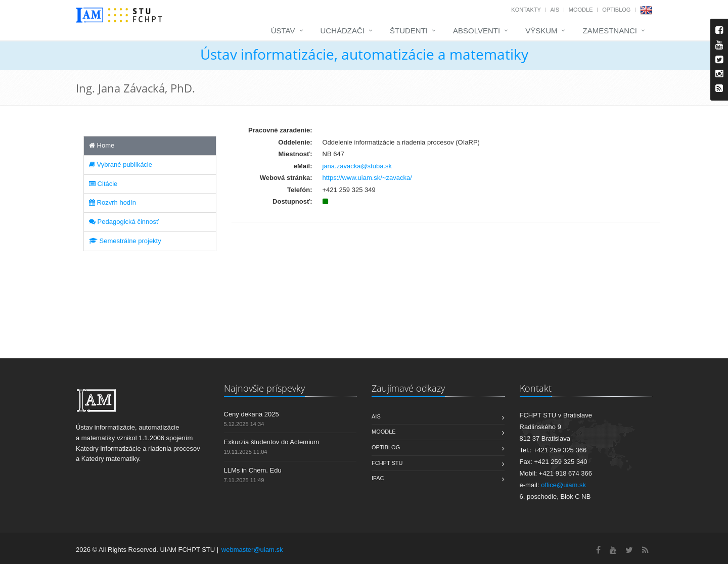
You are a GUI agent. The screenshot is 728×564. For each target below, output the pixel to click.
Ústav (283, 31)
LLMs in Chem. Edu (253, 470)
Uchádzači (343, 31)
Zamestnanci (610, 31)
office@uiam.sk (563, 485)
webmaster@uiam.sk (252, 550)
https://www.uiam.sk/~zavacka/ (367, 178)
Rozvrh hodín (112, 202)
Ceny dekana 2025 (252, 414)
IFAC (378, 478)
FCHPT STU (387, 463)
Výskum (541, 31)
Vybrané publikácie (121, 164)
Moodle (581, 10)
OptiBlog (616, 10)
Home (102, 145)
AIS (555, 10)
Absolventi (476, 31)
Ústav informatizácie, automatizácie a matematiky (364, 54)
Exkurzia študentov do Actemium (272, 442)
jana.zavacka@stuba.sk (357, 166)
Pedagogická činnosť (124, 222)
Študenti (409, 31)
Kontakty (526, 10)
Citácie (103, 184)
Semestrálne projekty (125, 241)
